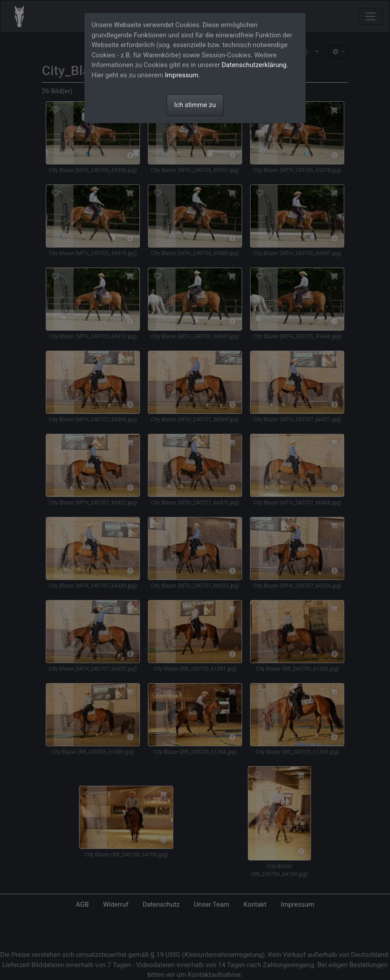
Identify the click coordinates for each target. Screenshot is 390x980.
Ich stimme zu (195, 105)
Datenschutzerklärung (254, 65)
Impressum (181, 75)
